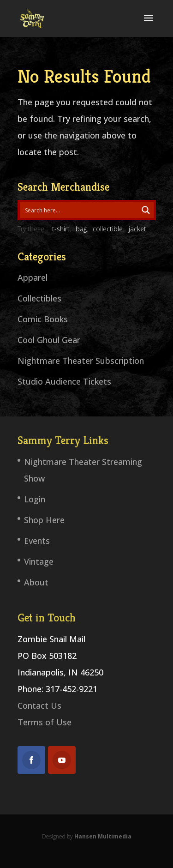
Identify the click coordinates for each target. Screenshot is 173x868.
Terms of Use (45, 722)
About (36, 582)
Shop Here (44, 520)
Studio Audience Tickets (64, 381)
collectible (108, 229)
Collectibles (39, 298)
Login (35, 499)
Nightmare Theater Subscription (81, 361)
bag (81, 229)
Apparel (33, 277)
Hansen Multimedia (103, 836)
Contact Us (39, 705)
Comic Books (43, 319)
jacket (137, 229)
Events (37, 541)
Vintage (39, 561)
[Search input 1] (79, 210)
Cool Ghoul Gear (49, 340)
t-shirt (61, 229)
